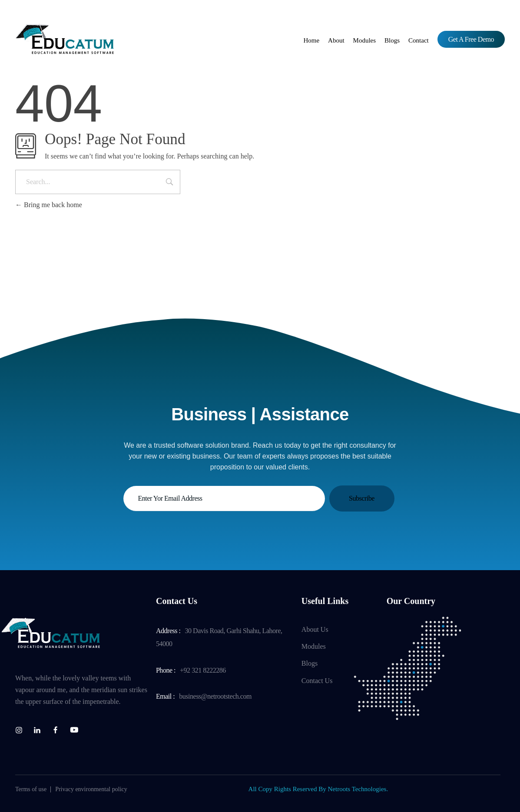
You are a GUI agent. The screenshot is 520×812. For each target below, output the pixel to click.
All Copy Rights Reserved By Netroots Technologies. (318, 789)
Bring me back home (49, 205)
